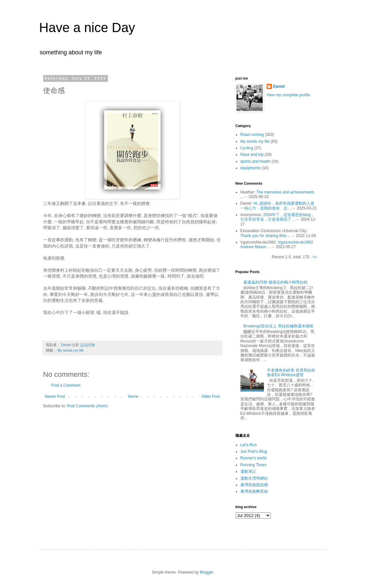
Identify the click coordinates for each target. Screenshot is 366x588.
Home (133, 396)
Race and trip (252, 155)
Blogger (207, 572)
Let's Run (249, 445)
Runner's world (253, 458)
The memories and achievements (285, 192)
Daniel (279, 86)
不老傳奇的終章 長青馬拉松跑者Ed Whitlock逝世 (291, 373)
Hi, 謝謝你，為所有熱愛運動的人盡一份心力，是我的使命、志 (278, 206)
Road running (252, 135)
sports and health (255, 161)
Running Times (253, 465)
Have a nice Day (87, 28)
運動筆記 (248, 471)
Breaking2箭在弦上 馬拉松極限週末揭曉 (278, 326)
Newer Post (55, 396)
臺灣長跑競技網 (254, 485)
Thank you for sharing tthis (263, 236)
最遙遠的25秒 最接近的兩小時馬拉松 (276, 282)
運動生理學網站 (254, 478)
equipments (251, 168)
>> (315, 257)
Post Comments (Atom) (87, 406)
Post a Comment (66, 385)
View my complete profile (288, 95)
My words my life (71, 350)
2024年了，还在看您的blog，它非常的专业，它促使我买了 (278, 217)
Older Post (211, 396)
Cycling (247, 148)
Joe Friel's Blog (254, 451)
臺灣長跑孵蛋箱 (254, 491)
